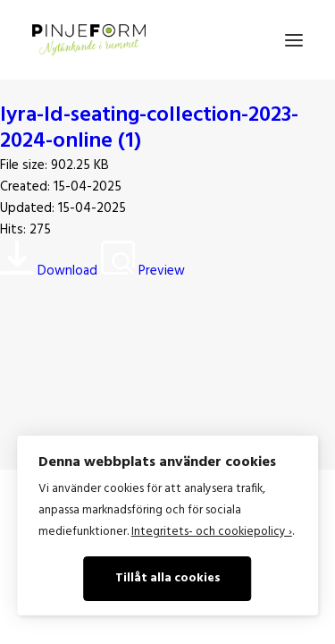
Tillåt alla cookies (168, 578)
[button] (294, 40)
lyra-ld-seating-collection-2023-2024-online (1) (149, 128)
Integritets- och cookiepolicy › (212, 532)
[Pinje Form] (89, 40)
